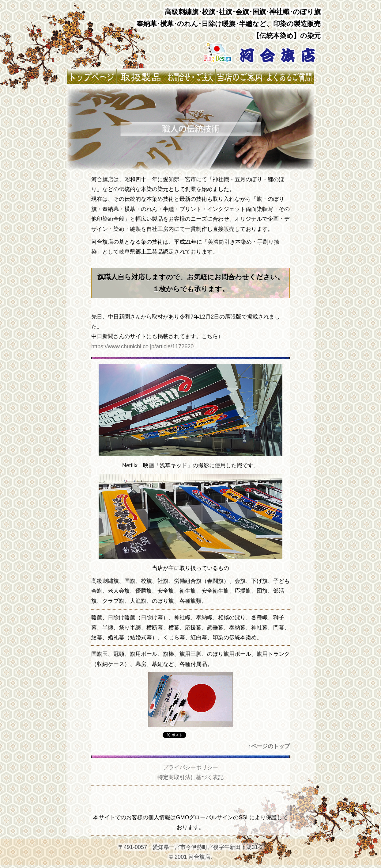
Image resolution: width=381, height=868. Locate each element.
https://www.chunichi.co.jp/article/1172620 (142, 346)
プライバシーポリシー (190, 767)
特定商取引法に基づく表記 (190, 777)
